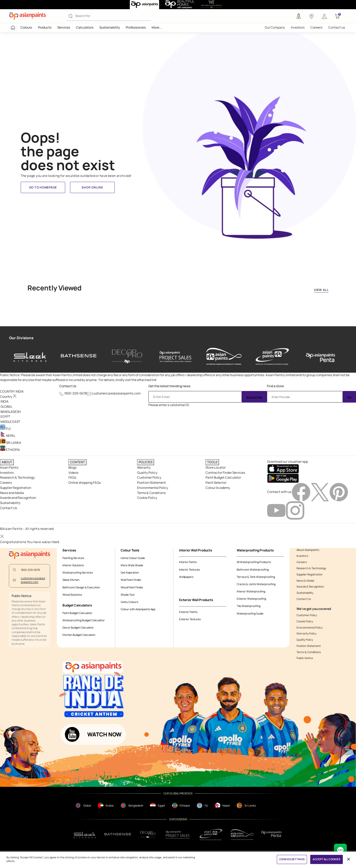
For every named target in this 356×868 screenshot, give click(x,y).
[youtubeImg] (277, 510)
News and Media (12, 493)
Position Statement (151, 483)
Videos (73, 473)
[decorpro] (148, 835)
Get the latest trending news (169, 386)
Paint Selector (216, 483)
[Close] (349, 859)
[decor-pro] (127, 356)
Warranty (144, 467)
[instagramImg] (295, 510)
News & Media (305, 581)
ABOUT (7, 462)
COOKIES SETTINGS (292, 860)
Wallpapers (186, 577)
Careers (316, 27)
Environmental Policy (153, 488)
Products (45, 27)
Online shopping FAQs (85, 483)
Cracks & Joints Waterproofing (256, 584)
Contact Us (68, 386)
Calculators (85, 27)
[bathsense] (79, 356)
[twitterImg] (320, 492)
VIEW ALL (321, 290)
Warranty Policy (306, 633)
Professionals (136, 27)
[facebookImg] (301, 492)
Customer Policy (149, 477)
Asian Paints (9, 467)
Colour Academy (218, 488)
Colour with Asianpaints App (138, 609)
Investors (298, 27)
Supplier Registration (16, 488)
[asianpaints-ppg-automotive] (224, 356)
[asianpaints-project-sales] (175, 356)
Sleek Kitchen (71, 580)
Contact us (337, 27)
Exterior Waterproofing (251, 599)
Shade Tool (128, 595)
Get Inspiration (130, 572)
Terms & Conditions (151, 493)
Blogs (72, 467)
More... (157, 27)
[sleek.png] (85, 834)
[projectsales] (178, 835)
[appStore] (283, 469)
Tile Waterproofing (249, 606)
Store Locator (216, 467)
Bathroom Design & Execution (81, 587)
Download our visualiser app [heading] (288, 462)
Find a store (275, 386)
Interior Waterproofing (251, 591)
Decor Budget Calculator (78, 627)
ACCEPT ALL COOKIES (326, 860)
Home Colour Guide (133, 558)
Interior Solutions (73, 565)
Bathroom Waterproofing (253, 569)
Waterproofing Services (78, 572)
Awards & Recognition (310, 586)
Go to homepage (43, 187)
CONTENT (77, 462)
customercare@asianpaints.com (116, 393)
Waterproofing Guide (250, 613)
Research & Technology (17, 477)
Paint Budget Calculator (223, 477)
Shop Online (92, 187)
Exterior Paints (188, 612)
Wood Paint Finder (132, 587)
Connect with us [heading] (279, 492)
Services (64, 27)
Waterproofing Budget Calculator (84, 620)
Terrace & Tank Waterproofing (256, 577)
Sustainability (110, 27)
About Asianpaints (308, 550)
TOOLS (212, 462)
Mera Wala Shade (132, 565)
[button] (324, 16)
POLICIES (146, 462)
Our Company (275, 27)
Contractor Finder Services (225, 473)
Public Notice (305, 658)
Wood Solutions (72, 595)
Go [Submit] (349, 397)
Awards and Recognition (18, 498)
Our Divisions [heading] (21, 338)
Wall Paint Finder (131, 580)
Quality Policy (147, 473)
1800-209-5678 (75, 393)
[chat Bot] (340, 850)
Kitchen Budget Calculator (79, 635)
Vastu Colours (129, 602)
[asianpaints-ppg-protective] (272, 356)
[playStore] (283, 478)
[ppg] (211, 835)
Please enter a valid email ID (169, 405)
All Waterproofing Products (254, 562)
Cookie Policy (147, 498)
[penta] (321, 356)
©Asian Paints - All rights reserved (27, 529)
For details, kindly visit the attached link (128, 380)
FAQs (72, 477)
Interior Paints (188, 562)
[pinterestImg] (339, 492)
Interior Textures (189, 569)
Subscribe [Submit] (255, 397)
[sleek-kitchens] (30, 356)
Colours (26, 27)
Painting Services (73, 558)
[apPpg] (242, 835)
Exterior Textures (190, 619)
